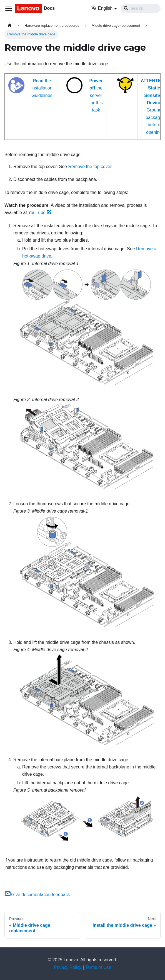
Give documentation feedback (37, 895)
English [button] (102, 8)
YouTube (40, 213)
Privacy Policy (68, 967)
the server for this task (96, 95)
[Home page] (10, 26)
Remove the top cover (90, 167)
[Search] (141, 8)
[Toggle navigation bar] (9, 8)
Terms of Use (98, 967)
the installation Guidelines (42, 88)
